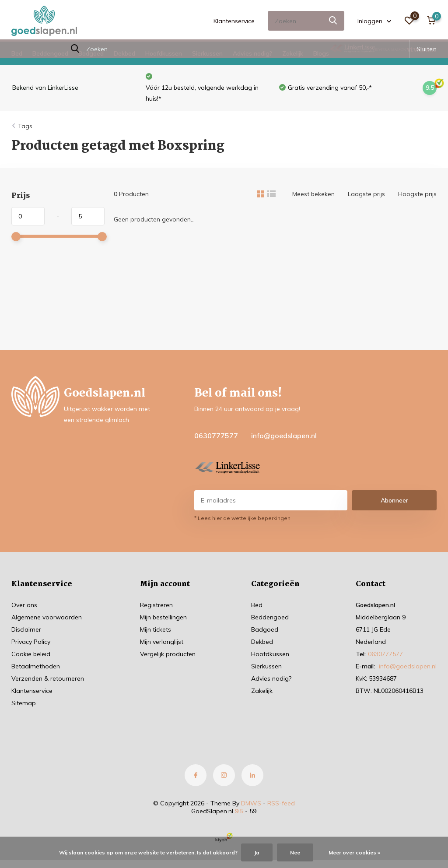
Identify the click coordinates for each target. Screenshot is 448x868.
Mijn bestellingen (163, 617)
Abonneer (394, 500)
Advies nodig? (252, 53)
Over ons (24, 605)
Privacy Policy (31, 642)
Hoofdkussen (164, 53)
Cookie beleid (31, 654)
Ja (257, 852)
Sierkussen (207, 53)
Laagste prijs (366, 194)
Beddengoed (50, 53)
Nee (295, 852)
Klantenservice (234, 21)
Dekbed (124, 53)
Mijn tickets (156, 629)
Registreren (156, 605)
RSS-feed (281, 803)
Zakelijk (293, 53)
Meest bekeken (313, 194)
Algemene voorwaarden (47, 617)
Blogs (321, 53)
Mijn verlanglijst (162, 642)
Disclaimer (26, 629)
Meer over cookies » (354, 852)
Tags (25, 126)
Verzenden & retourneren (48, 678)
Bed (17, 53)
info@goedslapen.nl (284, 436)
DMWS (251, 803)
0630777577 (216, 436)
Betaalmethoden (36, 666)
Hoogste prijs (417, 194)
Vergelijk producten (168, 654)
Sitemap (24, 703)
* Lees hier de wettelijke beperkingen (242, 518)
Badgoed (91, 53)
